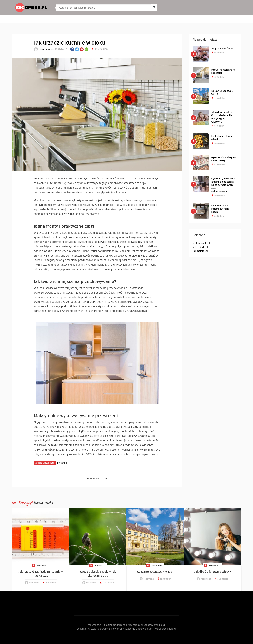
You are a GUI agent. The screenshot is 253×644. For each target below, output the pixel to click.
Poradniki (62, 463)
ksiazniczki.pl (200, 247)
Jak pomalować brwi (222, 49)
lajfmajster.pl (201, 251)
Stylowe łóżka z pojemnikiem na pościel (220, 209)
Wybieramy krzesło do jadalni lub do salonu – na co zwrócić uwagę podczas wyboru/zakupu (224, 185)
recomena (45, 50)
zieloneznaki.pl (202, 243)
